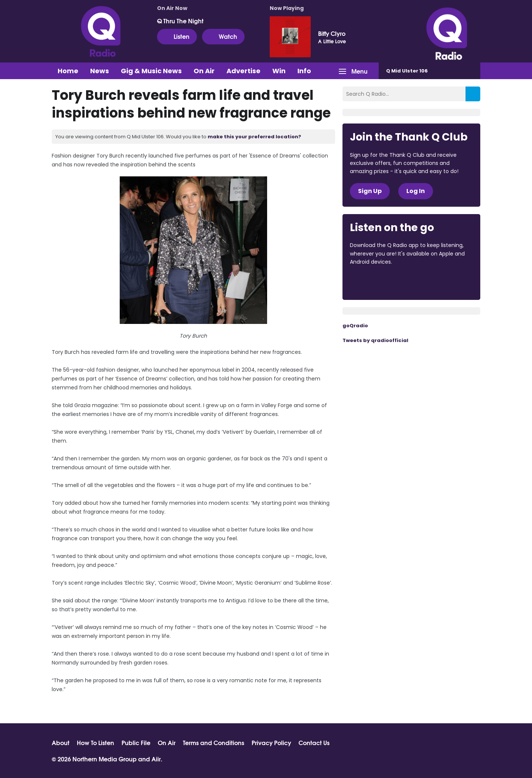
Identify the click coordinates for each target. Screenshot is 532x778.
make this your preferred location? (254, 137)
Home (68, 71)
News (100, 71)
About (61, 743)
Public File (136, 743)
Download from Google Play (440, 282)
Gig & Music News (151, 71)
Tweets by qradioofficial (375, 340)
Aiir (156, 759)
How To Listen (96, 743)
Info (304, 71)
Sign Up (370, 191)
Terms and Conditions (214, 743)
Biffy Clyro (332, 33)
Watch (223, 36)
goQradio (355, 326)
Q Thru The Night (180, 21)
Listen (177, 36)
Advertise (243, 71)
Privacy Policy (271, 743)
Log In (416, 191)
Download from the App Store (379, 282)
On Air (204, 71)
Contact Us (314, 743)
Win (279, 71)
